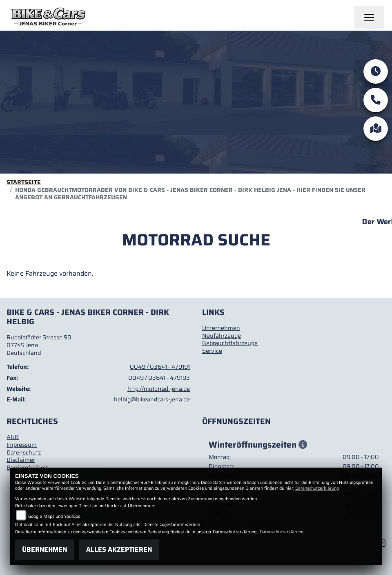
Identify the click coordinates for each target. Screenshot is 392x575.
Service (212, 351)
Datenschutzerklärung (317, 488)
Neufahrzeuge (222, 336)
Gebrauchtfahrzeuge (230, 343)
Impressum (22, 445)
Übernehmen (45, 549)
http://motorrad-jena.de (159, 389)
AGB (13, 437)
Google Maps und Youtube (54, 516)
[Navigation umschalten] (369, 18)
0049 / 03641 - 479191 (160, 367)
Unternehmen (221, 328)
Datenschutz (24, 452)
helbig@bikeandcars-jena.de (152, 399)
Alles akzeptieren (119, 549)
